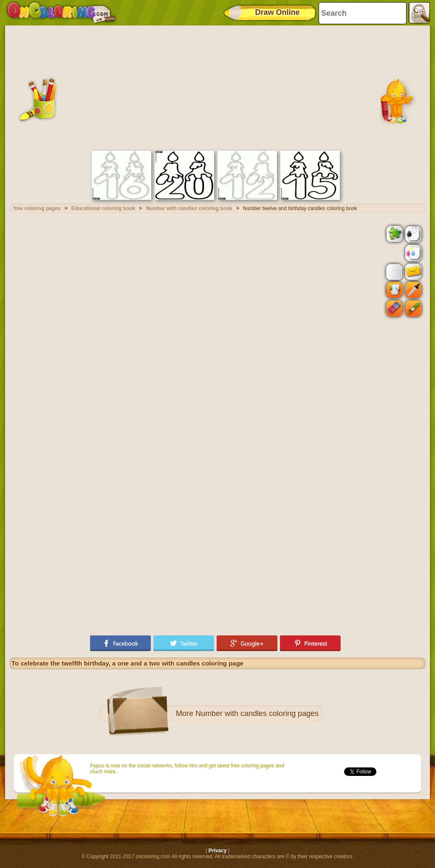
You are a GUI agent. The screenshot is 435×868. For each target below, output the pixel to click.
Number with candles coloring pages (257, 714)
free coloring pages (37, 208)
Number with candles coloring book (189, 208)
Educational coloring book (103, 208)
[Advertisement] (217, 87)
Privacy (218, 851)
